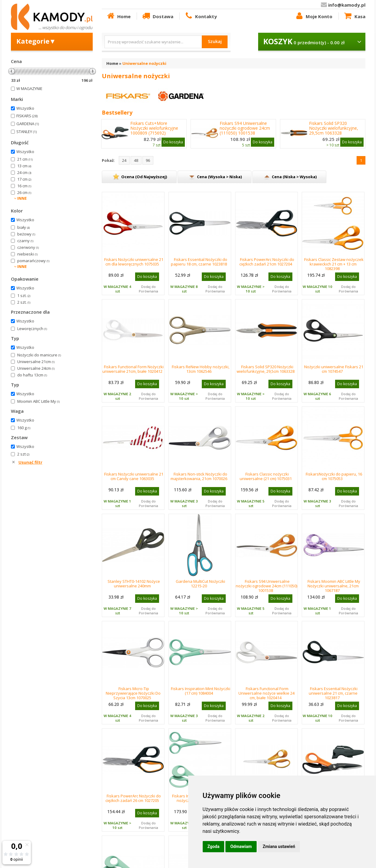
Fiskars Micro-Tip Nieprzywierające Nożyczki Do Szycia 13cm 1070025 (133, 693)
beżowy (26, 234)
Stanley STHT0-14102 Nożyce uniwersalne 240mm (134, 584)
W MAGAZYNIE (29, 88)
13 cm (24, 166)
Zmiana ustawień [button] (279, 846)
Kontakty (201, 16)
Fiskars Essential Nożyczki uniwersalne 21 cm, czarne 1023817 (333, 693)
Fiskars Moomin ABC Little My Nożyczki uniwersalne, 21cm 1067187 (334, 586)
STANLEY (27, 132)
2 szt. (24, 302)
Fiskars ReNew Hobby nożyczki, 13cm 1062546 (201, 369)
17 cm (24, 179)
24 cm (24, 172)
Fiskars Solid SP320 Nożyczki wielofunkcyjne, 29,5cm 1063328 (334, 128)
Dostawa (157, 16)
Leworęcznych (32, 329)
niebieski (27, 254)
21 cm (25, 159)
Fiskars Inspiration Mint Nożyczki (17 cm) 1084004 (201, 691)
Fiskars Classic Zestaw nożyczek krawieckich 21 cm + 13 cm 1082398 (334, 264)
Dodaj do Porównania (148, 289)
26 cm (24, 192)
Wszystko (25, 108)
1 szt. (24, 295)
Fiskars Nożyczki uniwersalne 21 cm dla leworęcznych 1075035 (134, 262)
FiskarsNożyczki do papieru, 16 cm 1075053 (334, 476)
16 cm (24, 186)
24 (124, 160)
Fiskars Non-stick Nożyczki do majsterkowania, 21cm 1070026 (199, 476)
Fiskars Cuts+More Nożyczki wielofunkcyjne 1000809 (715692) (154, 128)
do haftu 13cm (32, 375)
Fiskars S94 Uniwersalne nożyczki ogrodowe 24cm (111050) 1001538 (245, 128)
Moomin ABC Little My (38, 401)
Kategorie (36, 41)
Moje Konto (314, 16)
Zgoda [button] (214, 846)
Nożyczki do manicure (39, 355)
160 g (24, 428)
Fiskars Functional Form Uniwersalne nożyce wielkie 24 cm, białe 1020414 (266, 693)
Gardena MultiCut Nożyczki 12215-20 (200, 584)
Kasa (354, 16)
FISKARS (27, 116)
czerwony (28, 247)
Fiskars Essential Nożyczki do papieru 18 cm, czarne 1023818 (199, 262)
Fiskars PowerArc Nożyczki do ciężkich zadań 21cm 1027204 (267, 262)
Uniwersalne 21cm (36, 362)
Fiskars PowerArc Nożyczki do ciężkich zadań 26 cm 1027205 (133, 798)
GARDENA (28, 124)
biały (23, 227)
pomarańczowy (33, 261)
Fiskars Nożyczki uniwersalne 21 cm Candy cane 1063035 (134, 476)
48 (136, 160)
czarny (25, 241)
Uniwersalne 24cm (36, 368)
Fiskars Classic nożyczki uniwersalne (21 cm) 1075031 (266, 476)
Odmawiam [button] (241, 846)
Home (118, 16)
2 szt (23, 454)
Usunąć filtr (30, 462)
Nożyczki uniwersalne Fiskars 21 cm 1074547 (334, 369)
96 (148, 160)
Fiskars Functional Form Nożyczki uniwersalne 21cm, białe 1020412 (133, 369)
